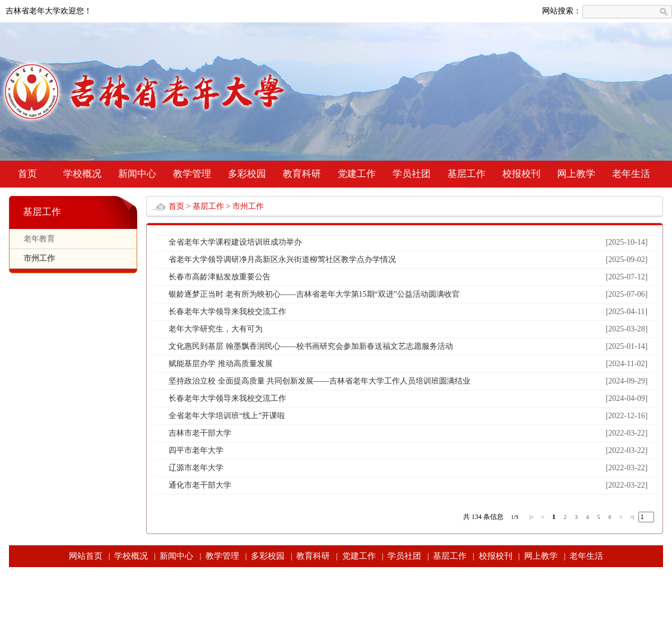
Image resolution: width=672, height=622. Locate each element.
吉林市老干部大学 (200, 433)
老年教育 (39, 239)
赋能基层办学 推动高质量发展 (221, 364)
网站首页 (86, 556)
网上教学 (576, 174)
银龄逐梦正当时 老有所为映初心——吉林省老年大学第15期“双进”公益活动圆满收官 (314, 294)
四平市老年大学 (196, 450)
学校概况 (82, 174)
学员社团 (412, 174)
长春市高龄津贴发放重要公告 (220, 277)
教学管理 (192, 174)
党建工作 (357, 174)
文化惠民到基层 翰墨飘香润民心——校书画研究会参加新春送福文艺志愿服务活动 (311, 346)
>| (632, 517)
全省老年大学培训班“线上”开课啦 (227, 416)
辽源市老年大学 (196, 468)
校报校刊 (521, 174)
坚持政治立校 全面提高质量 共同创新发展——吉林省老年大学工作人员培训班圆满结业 (319, 381)
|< (531, 517)
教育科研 (302, 174)
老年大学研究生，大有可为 (216, 329)
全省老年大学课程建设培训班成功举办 (235, 242)
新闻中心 (137, 174)
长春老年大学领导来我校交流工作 (227, 312)
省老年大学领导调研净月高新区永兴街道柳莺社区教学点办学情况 (282, 259)
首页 (27, 174)
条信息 (493, 517)
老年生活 (631, 174)
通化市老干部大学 (200, 485)
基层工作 (466, 174)
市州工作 (39, 258)
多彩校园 (247, 174)
